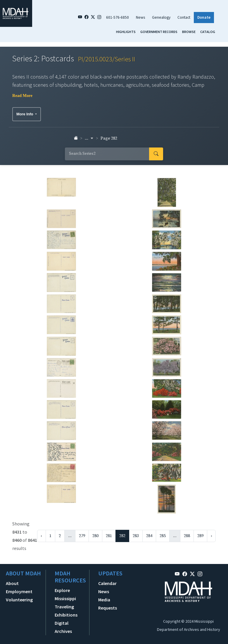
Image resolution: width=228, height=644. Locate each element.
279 (82, 536)
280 (95, 536)
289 (200, 536)
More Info (25, 114)
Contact (184, 17)
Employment (19, 591)
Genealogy (161, 17)
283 (136, 536)
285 (163, 536)
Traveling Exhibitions (66, 611)
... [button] (89, 138)
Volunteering (19, 600)
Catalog (208, 32)
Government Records (159, 32)
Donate (204, 17)
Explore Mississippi (65, 594)
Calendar (107, 583)
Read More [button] (22, 96)
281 (109, 536)
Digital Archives (63, 627)
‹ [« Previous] (42, 536)
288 (187, 536)
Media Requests (108, 604)
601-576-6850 (118, 17)
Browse (189, 32)
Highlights (126, 32)
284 (149, 536)
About (12, 583)
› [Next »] (211, 536)
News (140, 17)
